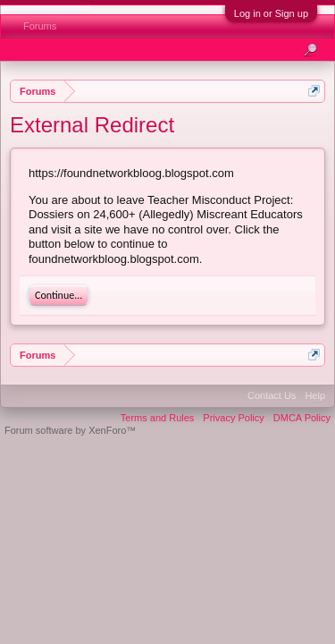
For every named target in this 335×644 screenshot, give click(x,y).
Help (315, 395)
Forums (40, 26)
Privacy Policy (233, 418)
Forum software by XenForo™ (70, 430)
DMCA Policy (302, 418)
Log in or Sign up (271, 13)
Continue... (59, 295)
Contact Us (272, 395)
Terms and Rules (158, 418)
